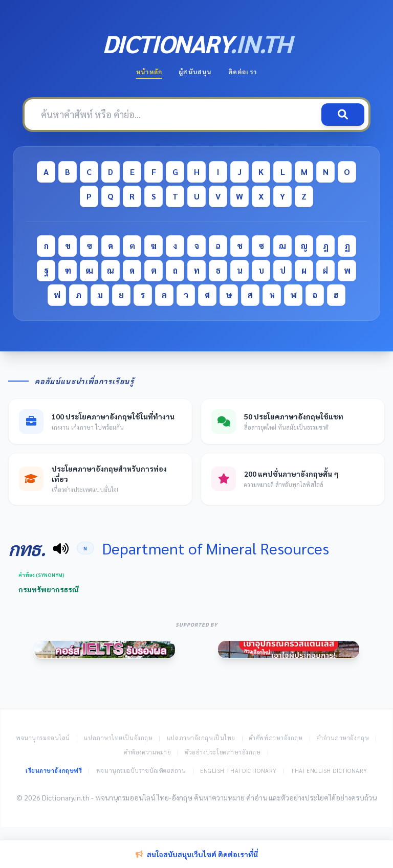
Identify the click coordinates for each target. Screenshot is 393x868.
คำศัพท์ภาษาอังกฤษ (276, 738)
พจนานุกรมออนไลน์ (43, 738)
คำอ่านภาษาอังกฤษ (343, 738)
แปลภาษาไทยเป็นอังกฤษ (118, 738)
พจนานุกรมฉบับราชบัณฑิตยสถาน (141, 771)
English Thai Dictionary (238, 771)
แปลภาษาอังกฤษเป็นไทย (201, 738)
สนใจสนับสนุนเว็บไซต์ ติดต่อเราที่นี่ (197, 854)
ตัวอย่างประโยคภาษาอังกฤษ (223, 752)
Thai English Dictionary (329, 771)
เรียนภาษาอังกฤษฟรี (54, 771)
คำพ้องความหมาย (148, 752)
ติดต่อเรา (243, 72)
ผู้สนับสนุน (195, 72)
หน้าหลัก (149, 72)
